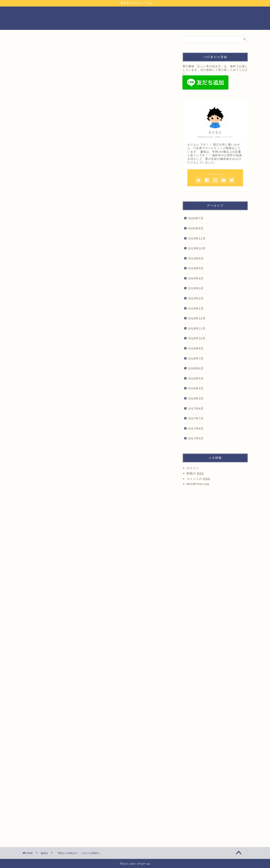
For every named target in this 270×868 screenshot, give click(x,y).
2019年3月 (196, 288)
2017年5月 (196, 438)
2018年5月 (196, 378)
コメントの (198, 479)
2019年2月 (196, 298)
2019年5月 (196, 268)
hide (110, 250)
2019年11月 (197, 238)
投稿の (195, 473)
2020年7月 (196, 218)
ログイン (193, 468)
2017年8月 (196, 408)
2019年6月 (196, 258)
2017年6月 (196, 428)
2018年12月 (197, 318)
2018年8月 (196, 348)
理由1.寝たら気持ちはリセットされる (76, 264)
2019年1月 (196, 308)
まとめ (54, 282)
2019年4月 (196, 278)
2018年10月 (197, 338)
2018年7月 (196, 358)
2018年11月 (197, 328)
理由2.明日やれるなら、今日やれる (74, 270)
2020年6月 (196, 228)
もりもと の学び (38, 43)
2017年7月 (196, 418)
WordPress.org (198, 484)
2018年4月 (196, 388)
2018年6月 (196, 368)
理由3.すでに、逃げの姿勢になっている (77, 276)
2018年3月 (196, 398)
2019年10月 (197, 248)
